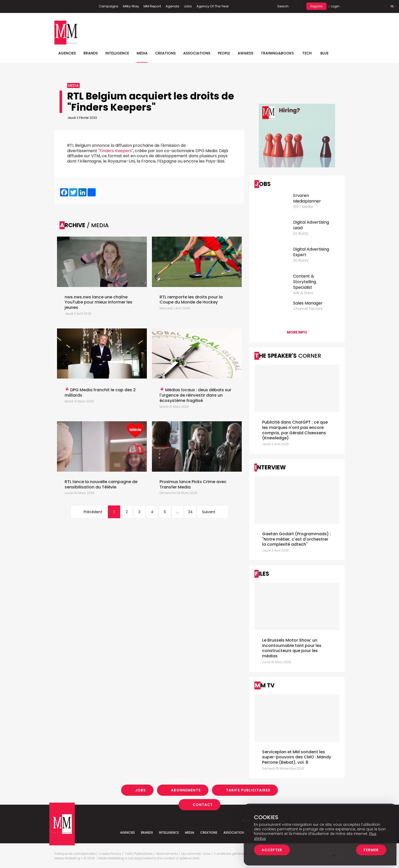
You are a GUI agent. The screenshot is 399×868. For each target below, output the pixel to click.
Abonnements (186, 790)
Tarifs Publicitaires (248, 790)
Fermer (371, 850)
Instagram (82, 6)
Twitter (74, 6)
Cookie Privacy (110, 854)
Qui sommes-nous (196, 854)
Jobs (188, 6)
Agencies (67, 53)
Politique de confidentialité (75, 854)
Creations (165, 53)
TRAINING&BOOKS (277, 53)
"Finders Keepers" (116, 151)
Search (283, 6)
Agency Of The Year (213, 6)
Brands (91, 53)
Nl (392, 6)
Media (142, 53)
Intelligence (117, 53)
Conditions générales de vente (238, 854)
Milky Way (131, 6)
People (224, 53)
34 (190, 512)
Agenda (172, 6)
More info (297, 332)
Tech (307, 53)
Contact (203, 805)
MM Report (152, 6)
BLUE (324, 53)
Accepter (272, 850)
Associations (197, 53)
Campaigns (109, 6)
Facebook (58, 6)
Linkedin (66, 6)
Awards (245, 53)
